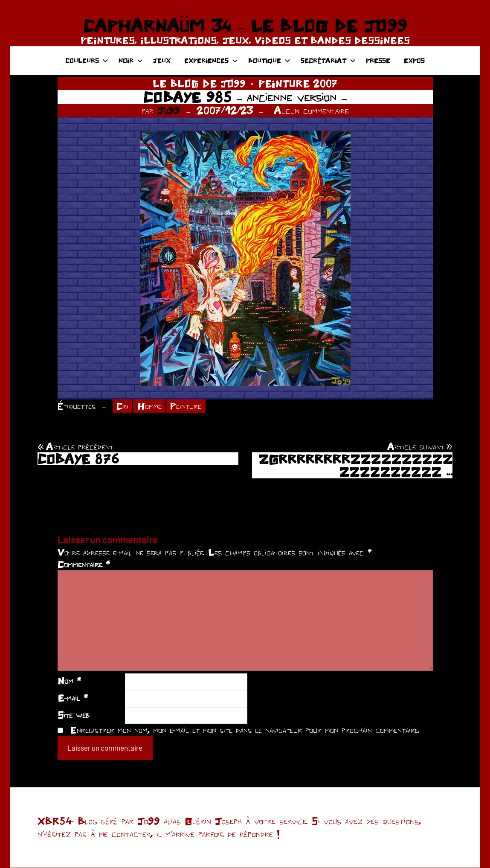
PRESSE (378, 60)
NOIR (131, 60)
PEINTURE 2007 (298, 83)
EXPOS (414, 60)
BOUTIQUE (269, 60)
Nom (69, 681)
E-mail (73, 698)
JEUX (162, 60)
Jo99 (169, 110)
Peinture (187, 406)
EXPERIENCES (211, 60)
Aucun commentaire (311, 110)
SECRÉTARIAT (328, 60)
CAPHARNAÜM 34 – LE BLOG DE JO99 (245, 26)
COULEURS (87, 60)
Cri (123, 406)
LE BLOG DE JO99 (199, 83)
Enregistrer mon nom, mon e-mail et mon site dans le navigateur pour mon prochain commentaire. (245, 730)
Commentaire (84, 565)
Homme (150, 406)
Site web (74, 715)
